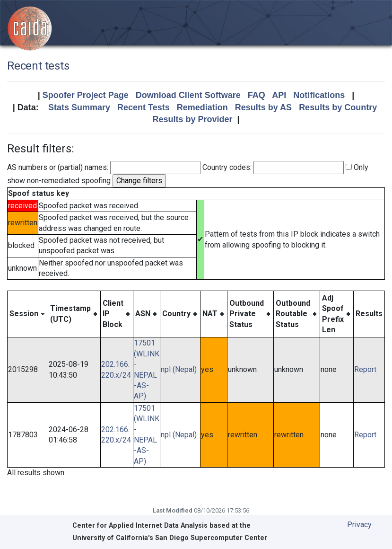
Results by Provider (192, 119)
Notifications (319, 95)
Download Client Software (188, 95)
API (279, 95)
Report (365, 369)
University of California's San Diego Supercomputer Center (170, 538)
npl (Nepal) (179, 369)
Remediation (202, 107)
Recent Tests (144, 107)
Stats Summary (79, 107)
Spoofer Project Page (86, 95)
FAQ (257, 95)
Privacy (359, 525)
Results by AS (263, 107)
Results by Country (338, 107)
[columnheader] (28, 314)
